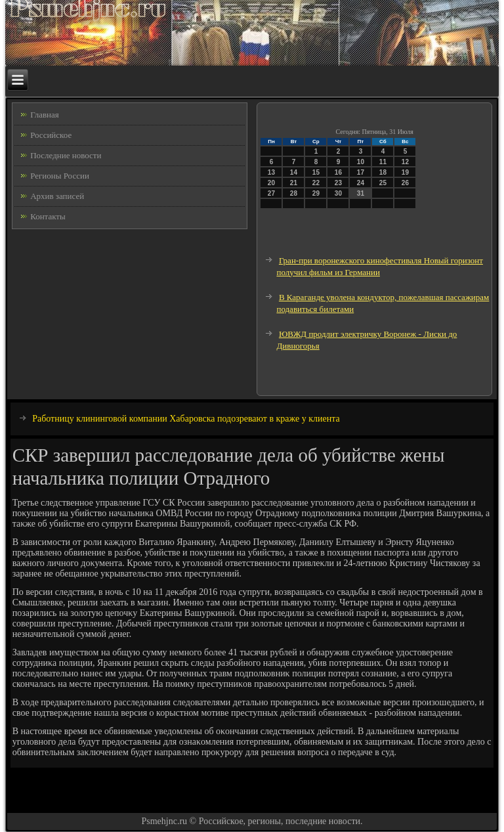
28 (294, 193)
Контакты (48, 216)
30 (338, 193)
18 (383, 172)
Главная (45, 115)
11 (383, 162)
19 (405, 172)
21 (294, 183)
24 (361, 183)
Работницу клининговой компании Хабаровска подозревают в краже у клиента (186, 419)
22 (316, 183)
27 (271, 193)
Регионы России (60, 176)
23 (338, 183)
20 (271, 183)
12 (405, 162)
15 (316, 172)
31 (361, 193)
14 (294, 172)
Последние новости (66, 155)
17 (361, 172)
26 (405, 183)
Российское (51, 135)
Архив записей (57, 196)
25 (383, 183)
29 (316, 193)
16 (338, 172)
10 (361, 162)
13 (271, 172)
